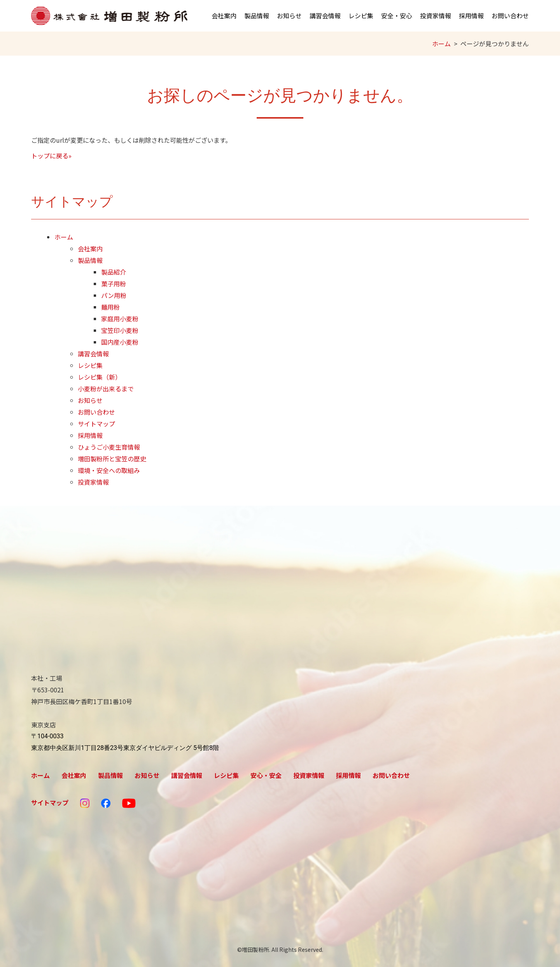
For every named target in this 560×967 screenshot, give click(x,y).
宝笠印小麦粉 (120, 330)
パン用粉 (114, 295)
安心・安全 (266, 775)
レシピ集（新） (100, 377)
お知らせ (289, 16)
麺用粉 (110, 307)
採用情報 (471, 16)
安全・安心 (397, 16)
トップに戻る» (51, 156)
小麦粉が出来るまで (106, 389)
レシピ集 (361, 16)
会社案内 (224, 16)
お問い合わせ (510, 16)
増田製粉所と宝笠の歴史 (112, 459)
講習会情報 (325, 16)
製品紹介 (114, 272)
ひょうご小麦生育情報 (109, 447)
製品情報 (257, 16)
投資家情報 (436, 16)
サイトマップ (96, 424)
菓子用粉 (114, 284)
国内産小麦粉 (120, 342)
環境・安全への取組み (109, 470)
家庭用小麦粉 (120, 319)
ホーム (441, 44)
